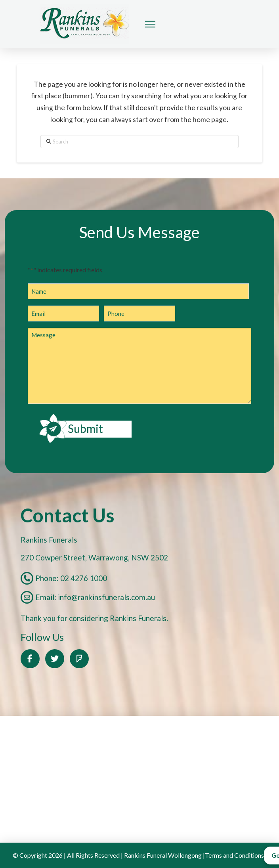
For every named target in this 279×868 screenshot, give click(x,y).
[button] (150, 24)
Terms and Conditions (234, 855)
